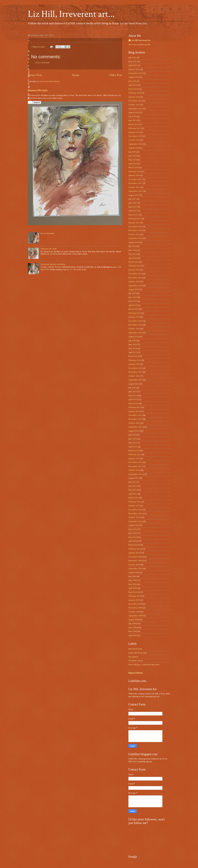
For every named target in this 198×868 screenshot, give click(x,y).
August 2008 (134, 620)
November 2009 (135, 561)
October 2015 (134, 282)
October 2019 (134, 105)
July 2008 (132, 624)
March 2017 (134, 215)
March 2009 (134, 592)
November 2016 (135, 230)
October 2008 (134, 612)
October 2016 (134, 235)
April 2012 (133, 447)
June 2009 (133, 580)
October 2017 (134, 187)
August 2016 (134, 242)
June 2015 (133, 297)
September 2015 (136, 286)
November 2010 (135, 514)
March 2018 (134, 168)
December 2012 (135, 415)
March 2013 (134, 404)
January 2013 (134, 411)
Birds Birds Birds (135, 649)
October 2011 (134, 470)
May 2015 (133, 301)
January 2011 (134, 506)
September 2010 (136, 521)
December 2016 (135, 227)
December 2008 (135, 604)
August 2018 (134, 148)
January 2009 (134, 600)
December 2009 (135, 557)
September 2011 (136, 474)
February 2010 (135, 549)
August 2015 (134, 290)
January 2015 (134, 317)
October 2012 (134, 423)
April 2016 (133, 258)
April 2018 (133, 164)
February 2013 (135, 407)
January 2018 (134, 175)
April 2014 (133, 352)
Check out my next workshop (53, 264)
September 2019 (136, 109)
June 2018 (133, 156)
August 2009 (134, 573)
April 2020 (133, 85)
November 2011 (135, 466)
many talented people (138, 653)
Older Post (116, 75)
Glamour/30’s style (38, 90)
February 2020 (135, 93)
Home (76, 75)
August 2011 (134, 478)
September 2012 (136, 427)
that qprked (133, 657)
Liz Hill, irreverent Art (141, 40)
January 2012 (134, 459)
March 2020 (134, 89)
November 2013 (135, 372)
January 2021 (134, 69)
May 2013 (133, 396)
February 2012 (135, 455)
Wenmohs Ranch (136, 661)
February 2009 (135, 596)
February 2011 (135, 502)
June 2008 (133, 628)
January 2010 (134, 553)
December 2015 (135, 274)
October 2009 (134, 565)
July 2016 (132, 246)
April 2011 (133, 494)
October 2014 (134, 329)
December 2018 (135, 136)
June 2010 (133, 533)
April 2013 (133, 400)
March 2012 (134, 451)
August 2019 (134, 113)
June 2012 (133, 439)
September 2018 (136, 144)
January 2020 (134, 97)
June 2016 (133, 250)
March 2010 (134, 545)
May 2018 (133, 160)
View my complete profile (139, 45)
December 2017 (135, 179)
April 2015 (133, 305)
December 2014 (135, 321)
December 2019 (135, 101)
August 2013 (134, 384)
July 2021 (132, 58)
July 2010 (132, 529)
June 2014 (133, 345)
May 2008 (133, 631)
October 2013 (134, 376)
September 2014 (136, 333)
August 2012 (134, 431)
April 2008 (133, 636)
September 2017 (136, 191)
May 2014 (133, 349)
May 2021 (133, 62)
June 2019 (133, 120)
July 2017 (132, 199)
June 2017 (133, 203)
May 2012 (133, 443)
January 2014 (134, 364)
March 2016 (134, 262)
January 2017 (134, 223)
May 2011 (133, 490)
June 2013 (133, 392)
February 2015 (135, 313)
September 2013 (136, 380)
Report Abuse (136, 673)
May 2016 (133, 254)
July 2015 (132, 293)
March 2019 (134, 124)
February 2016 (135, 266)
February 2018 (135, 172)
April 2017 (133, 211)
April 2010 (133, 541)
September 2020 (136, 73)
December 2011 (135, 462)
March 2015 (134, 309)
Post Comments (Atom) (49, 82)
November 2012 (135, 419)
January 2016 (134, 270)
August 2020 (134, 77)
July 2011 (132, 482)
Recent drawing (47, 233)
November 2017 (135, 183)
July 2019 (132, 117)
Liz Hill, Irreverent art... (71, 14)
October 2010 (134, 517)
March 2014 (134, 356)
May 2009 (133, 584)
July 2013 (132, 388)
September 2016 (136, 238)
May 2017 (133, 207)
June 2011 (133, 486)
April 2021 (133, 65)
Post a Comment (42, 63)
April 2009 (133, 588)
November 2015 (135, 278)
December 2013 (135, 368)
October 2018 (134, 140)
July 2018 (132, 152)
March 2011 (134, 498)
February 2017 (135, 219)
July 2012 (132, 435)
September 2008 (136, 616)
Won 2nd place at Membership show (144, 665)
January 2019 (134, 132)
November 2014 (135, 325)
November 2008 (135, 608)
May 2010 (133, 537)
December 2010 (135, 510)
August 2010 (134, 525)
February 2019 (135, 128)
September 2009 (136, 569)
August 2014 (134, 337)
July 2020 (132, 81)
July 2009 (132, 576)
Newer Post (35, 75)
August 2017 (134, 195)
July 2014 (132, 341)
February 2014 (135, 360)
